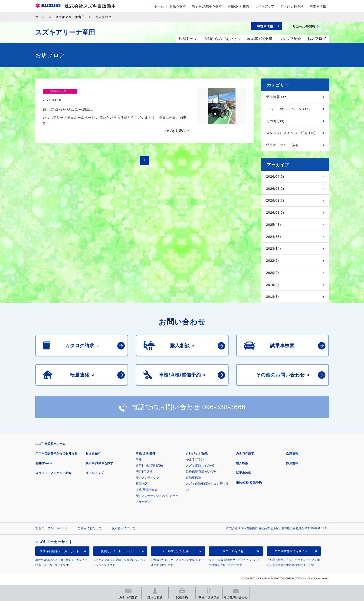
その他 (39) (275, 121)
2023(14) (274, 248)
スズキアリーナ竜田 (70, 17)
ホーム (159, 6)
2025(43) (274, 225)
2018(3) (273, 297)
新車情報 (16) (277, 97)
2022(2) (273, 261)
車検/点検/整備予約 (249, 483)
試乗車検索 (244, 473)
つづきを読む (175, 122)
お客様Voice (44, 463)
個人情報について (123, 528)
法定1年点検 (144, 472)
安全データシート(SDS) (51, 528)
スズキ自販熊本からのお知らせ (56, 453)
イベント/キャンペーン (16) (288, 109)
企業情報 (292, 453)
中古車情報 (318, 6)
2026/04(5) (275, 176)
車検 (139, 459)
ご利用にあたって (89, 528)
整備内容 (142, 484)
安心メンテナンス (148, 478)
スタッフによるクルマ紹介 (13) (291, 133)
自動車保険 (193, 478)
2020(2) (273, 273)
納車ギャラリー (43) (282, 145)
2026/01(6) (275, 212)
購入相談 (242, 463)
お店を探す (178, 6)
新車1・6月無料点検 (149, 465)
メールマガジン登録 (175, 551)
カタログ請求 (245, 453)
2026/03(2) (275, 189)
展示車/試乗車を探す (207, 6)
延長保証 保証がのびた (201, 472)
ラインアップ (265, 6)
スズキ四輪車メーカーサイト (60, 551)
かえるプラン (195, 459)
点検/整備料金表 (147, 490)
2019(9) (273, 285)
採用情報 (292, 463)
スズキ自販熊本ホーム (50, 444)
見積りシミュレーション (117, 551)
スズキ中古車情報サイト (291, 551)
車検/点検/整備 (238, 6)
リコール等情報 (233, 551)
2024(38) (274, 237)
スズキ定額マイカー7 (200, 465)
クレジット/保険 (292, 6)
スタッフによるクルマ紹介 (53, 473)
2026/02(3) (275, 200)
